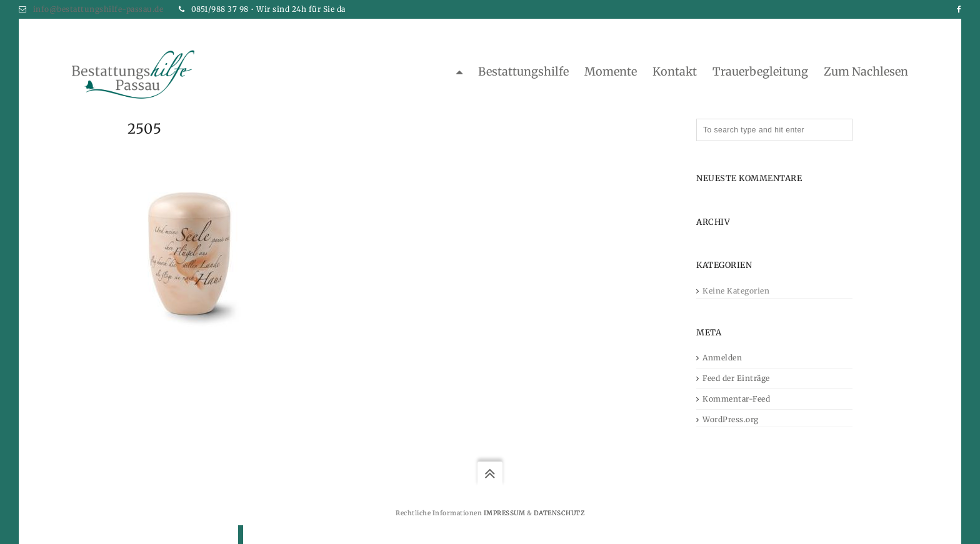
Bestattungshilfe (523, 72)
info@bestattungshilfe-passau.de (98, 9)
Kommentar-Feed (736, 399)
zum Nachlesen (866, 72)
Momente (611, 72)
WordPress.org (731, 419)
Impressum (505, 513)
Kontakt (675, 72)
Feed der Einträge (736, 378)
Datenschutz (559, 513)
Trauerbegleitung (760, 72)
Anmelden (722, 358)
